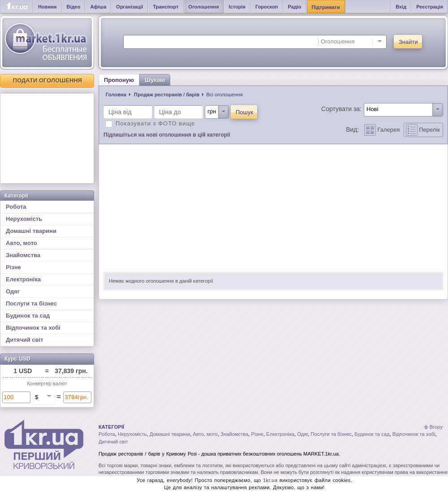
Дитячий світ (25, 340)
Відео (74, 7)
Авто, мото (22, 243)
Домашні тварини (31, 231)
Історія (237, 7)
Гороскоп (267, 7)
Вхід (401, 7)
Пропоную (119, 80)
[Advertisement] (47, 138)
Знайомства (23, 255)
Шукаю (155, 80)
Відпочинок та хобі (33, 328)
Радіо (295, 7)
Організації (129, 7)
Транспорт (166, 7)
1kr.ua (270, 480)
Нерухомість (24, 219)
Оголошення (204, 7)
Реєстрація (430, 7)
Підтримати (326, 7)
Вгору (436, 427)
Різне (13, 267)
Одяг (13, 291)
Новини (47, 7)
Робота (16, 207)
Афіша (98, 7)
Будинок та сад (28, 316)
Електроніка (23, 279)
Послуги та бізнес (31, 303)
